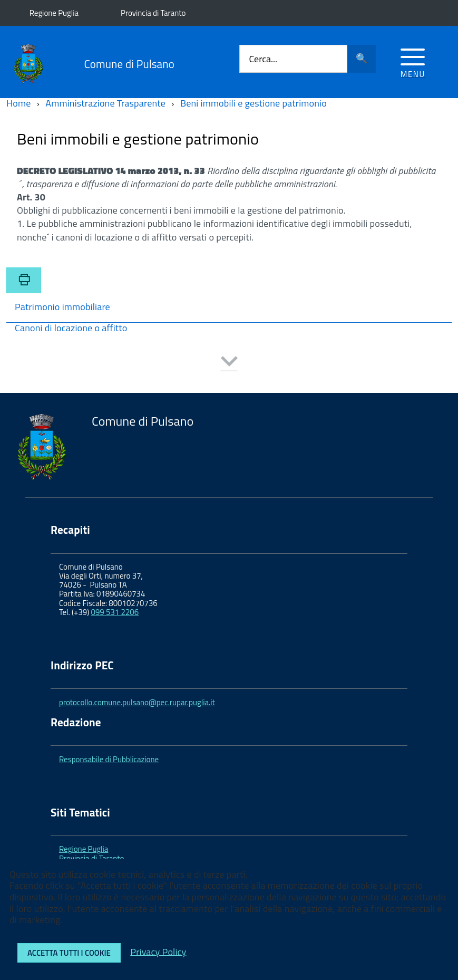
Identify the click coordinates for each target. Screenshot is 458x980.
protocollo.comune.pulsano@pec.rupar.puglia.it (137, 702)
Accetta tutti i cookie (69, 953)
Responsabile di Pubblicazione (109, 759)
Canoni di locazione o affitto (71, 329)
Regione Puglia (54, 13)
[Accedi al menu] (413, 61)
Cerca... (263, 59)
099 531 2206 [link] (115, 612)
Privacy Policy (158, 951)
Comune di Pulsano (129, 64)
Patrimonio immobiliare (62, 308)
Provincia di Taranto (153, 13)
